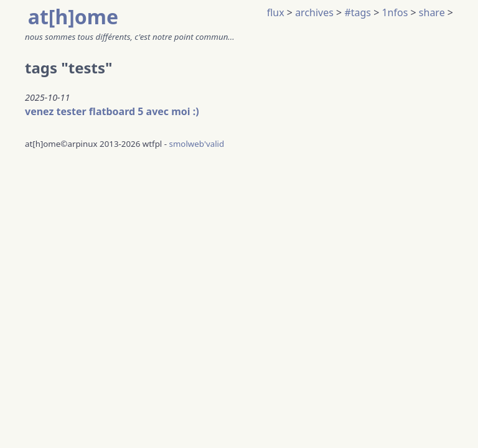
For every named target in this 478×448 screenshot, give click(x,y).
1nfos (395, 12)
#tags (358, 12)
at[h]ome (73, 16)
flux (276, 12)
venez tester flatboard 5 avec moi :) (112, 111)
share (432, 12)
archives (314, 12)
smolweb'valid (197, 144)
